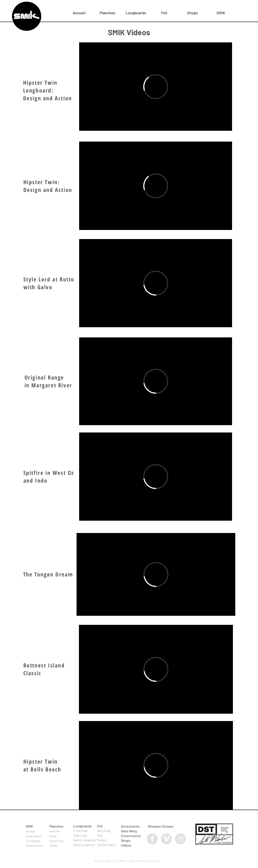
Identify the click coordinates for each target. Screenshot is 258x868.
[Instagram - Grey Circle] (180, 839)
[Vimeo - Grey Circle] (166, 839)
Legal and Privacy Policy (144, 861)
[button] (108, 11)
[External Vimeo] (156, 87)
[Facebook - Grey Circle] (152, 839)
